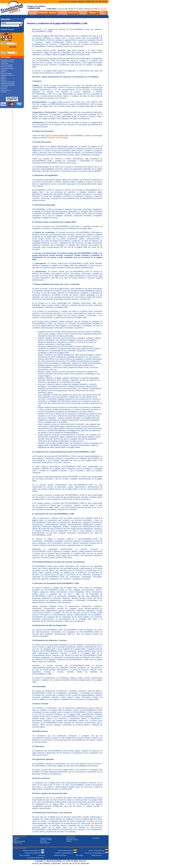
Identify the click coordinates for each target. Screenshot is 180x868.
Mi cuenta (103, 2)
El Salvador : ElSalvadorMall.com (97, 853)
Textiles (4, 88)
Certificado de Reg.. (7, 68)
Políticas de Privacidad (58, 138)
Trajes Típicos (6, 90)
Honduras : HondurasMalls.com (66, 853)
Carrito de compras (70, 2)
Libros (3, 77)
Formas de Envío (45, 843)
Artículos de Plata (7, 65)
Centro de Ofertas (7, 67)
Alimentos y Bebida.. (8, 60)
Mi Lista (95, 2)
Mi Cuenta (43, 841)
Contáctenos (17, 838)
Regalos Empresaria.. (8, 83)
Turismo (4, 92)
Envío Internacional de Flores (36, 858)
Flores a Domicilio (25, 855)
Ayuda (15, 840)
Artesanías (4, 63)
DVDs (3, 72)
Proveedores (96, 838)
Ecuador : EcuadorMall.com (98, 851)
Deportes (4, 70)
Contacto (91, 821)
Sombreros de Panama (60, 855)
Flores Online (79, 855)
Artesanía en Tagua (7, 62)
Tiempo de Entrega (46, 838)
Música (3, 78)
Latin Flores (42, 855)
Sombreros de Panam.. (8, 85)
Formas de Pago (18, 843)
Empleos (69, 841)
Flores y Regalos (6, 73)
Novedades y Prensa (72, 840)
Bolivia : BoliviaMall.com (68, 851)
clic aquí (103, 9)
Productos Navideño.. (8, 82)
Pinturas (4, 80)
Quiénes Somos (71, 838)
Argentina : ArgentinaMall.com (34, 851)
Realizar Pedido (85, 2)
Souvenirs (4, 87)
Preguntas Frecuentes (19, 841)
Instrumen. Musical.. (8, 75)
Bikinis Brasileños (97, 855)
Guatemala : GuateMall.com (34, 853)
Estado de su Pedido (46, 840)
